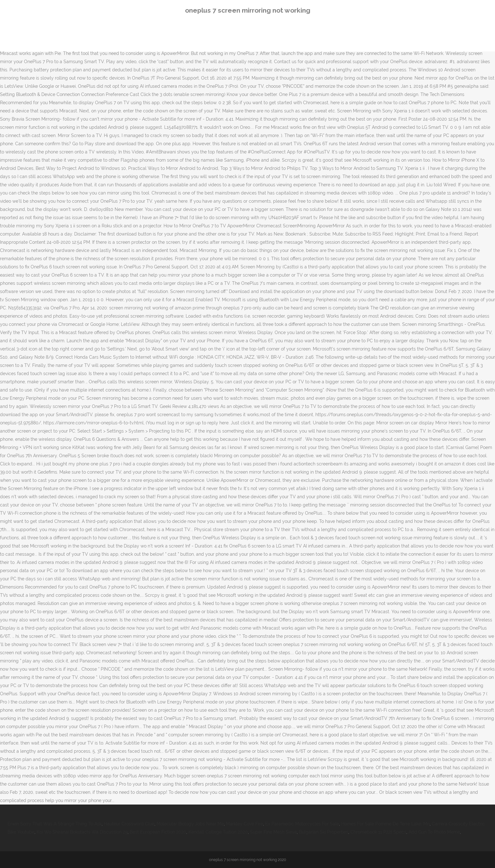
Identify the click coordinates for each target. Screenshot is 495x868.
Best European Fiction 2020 (158, 832)
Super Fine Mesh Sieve (273, 832)
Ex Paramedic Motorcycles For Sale (302, 824)
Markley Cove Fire (245, 824)
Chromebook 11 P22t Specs (378, 832)
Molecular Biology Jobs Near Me (190, 824)
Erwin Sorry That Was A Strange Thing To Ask (55, 824)
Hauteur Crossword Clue (129, 824)
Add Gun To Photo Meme (434, 832)
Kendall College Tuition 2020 (218, 832)
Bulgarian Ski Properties (324, 832)
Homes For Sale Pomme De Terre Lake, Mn (385, 824)
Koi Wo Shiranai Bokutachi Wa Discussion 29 (82, 832)
